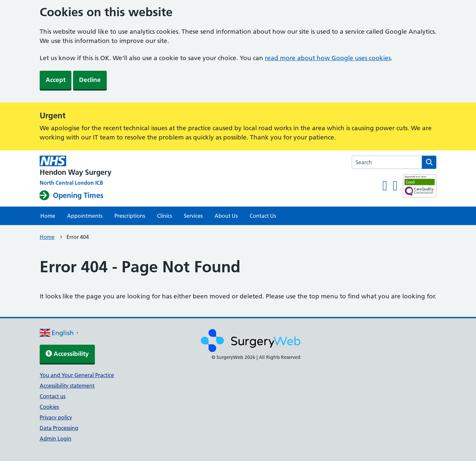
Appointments (85, 216)
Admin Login (56, 439)
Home (48, 216)
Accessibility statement (67, 386)
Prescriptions (130, 216)
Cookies (49, 407)
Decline (90, 80)
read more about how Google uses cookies (328, 58)
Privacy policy (56, 417)
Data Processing (59, 428)
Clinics (164, 216)
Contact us (53, 396)
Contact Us (263, 216)
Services (193, 216)
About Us (226, 216)
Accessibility (67, 354)
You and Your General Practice (77, 375)
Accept (56, 80)
